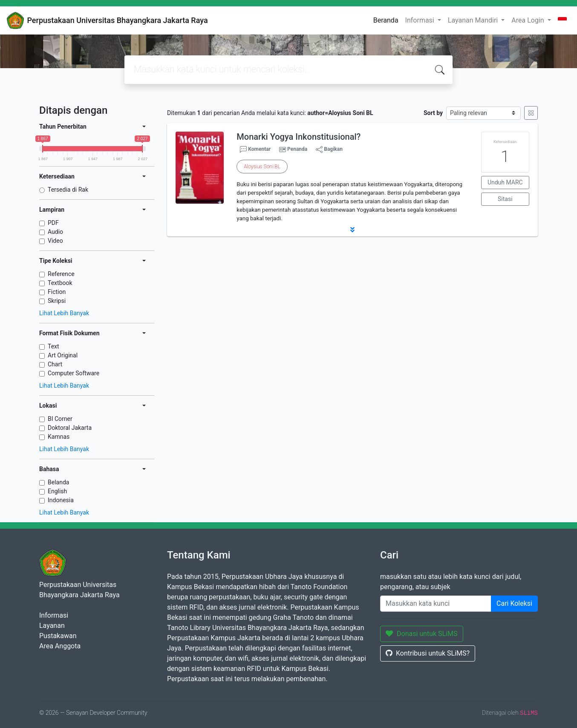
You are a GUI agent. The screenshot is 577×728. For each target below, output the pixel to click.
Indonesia (61, 500)
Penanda (297, 149)
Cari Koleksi (514, 603)
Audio (55, 232)
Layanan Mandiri (474, 20)
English (57, 491)
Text (53, 346)
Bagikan (329, 150)
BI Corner (60, 419)
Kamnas (59, 437)
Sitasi (505, 199)
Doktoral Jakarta (70, 428)
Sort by (433, 113)
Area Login (528, 20)
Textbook (60, 283)
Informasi (421, 20)
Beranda (386, 20)
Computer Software (74, 373)
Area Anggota (60, 646)
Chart (55, 364)
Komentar (255, 150)
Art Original (63, 355)
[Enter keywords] (436, 604)
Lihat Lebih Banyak (64, 313)
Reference (61, 274)
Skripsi (57, 301)
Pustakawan (58, 636)
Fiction (57, 292)
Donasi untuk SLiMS (422, 634)
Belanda (58, 482)
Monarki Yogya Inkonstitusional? (299, 137)
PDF (53, 223)
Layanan (52, 626)
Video (55, 241)
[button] (352, 230)
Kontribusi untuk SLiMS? (428, 653)
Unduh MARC (505, 182)
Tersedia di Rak (68, 190)
